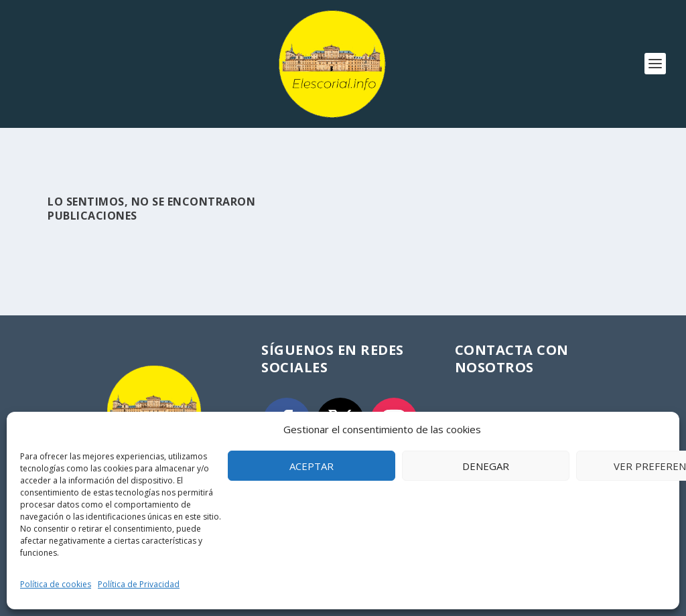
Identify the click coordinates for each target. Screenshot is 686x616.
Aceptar (312, 466)
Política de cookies (56, 584)
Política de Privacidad (139, 584)
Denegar (486, 466)
